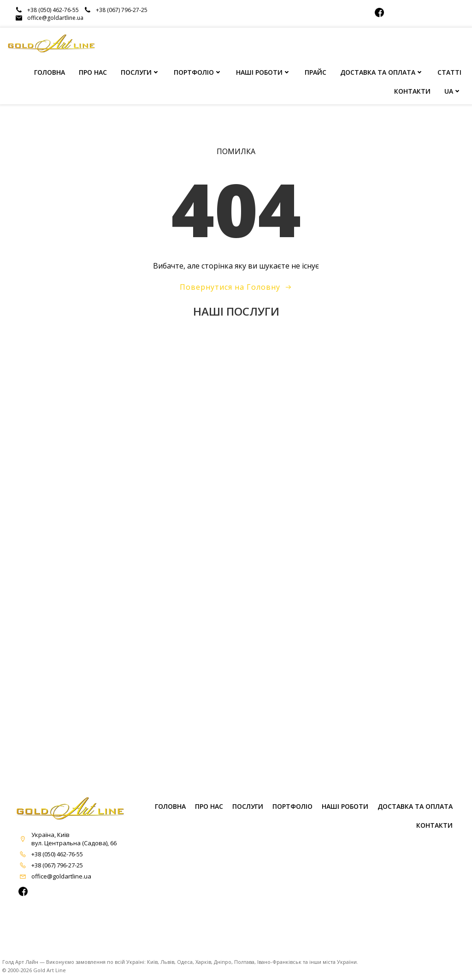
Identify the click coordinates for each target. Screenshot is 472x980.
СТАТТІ (449, 73)
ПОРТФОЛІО (198, 73)
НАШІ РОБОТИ (263, 73)
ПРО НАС (93, 73)
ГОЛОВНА (50, 73)
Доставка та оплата (415, 814)
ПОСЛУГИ (140, 73)
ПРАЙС (316, 73)
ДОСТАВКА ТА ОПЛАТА (382, 73)
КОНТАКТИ (412, 92)
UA (453, 92)
